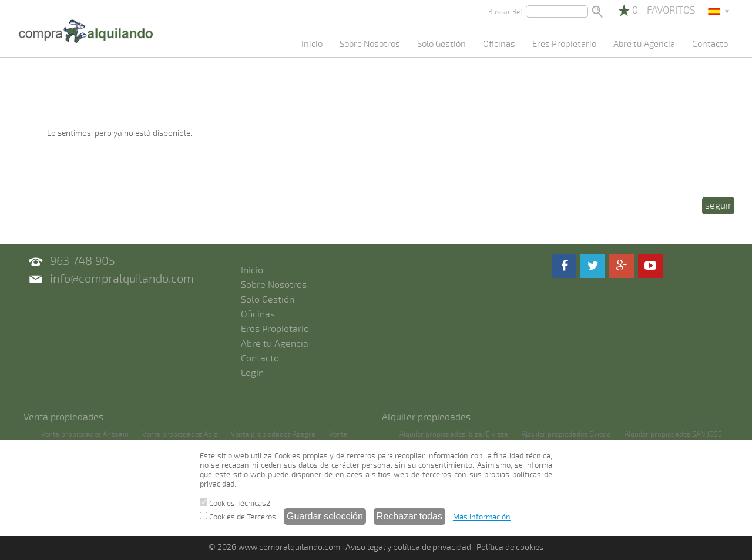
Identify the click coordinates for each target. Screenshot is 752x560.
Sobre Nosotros (370, 44)
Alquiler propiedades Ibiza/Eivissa (454, 434)
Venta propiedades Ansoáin (85, 434)
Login (252, 373)
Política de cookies (510, 547)
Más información (482, 517)
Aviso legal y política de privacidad (408, 547)
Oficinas (499, 44)
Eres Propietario (564, 44)
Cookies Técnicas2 (235, 503)
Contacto (710, 44)
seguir (718, 206)
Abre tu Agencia (644, 44)
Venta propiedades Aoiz (180, 434)
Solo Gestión (442, 44)
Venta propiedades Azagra (273, 434)
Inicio (312, 44)
